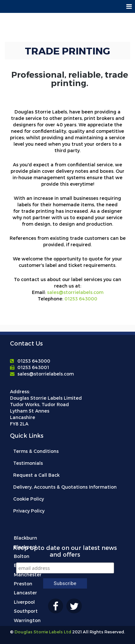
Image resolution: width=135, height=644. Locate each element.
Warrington (27, 620)
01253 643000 (81, 299)
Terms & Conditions (36, 451)
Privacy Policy (29, 511)
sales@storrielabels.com (75, 292)
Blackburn (25, 538)
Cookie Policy (29, 499)
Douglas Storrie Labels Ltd (42, 632)
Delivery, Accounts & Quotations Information (65, 487)
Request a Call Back (36, 475)
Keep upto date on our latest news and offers (65, 551)
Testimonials (28, 463)
